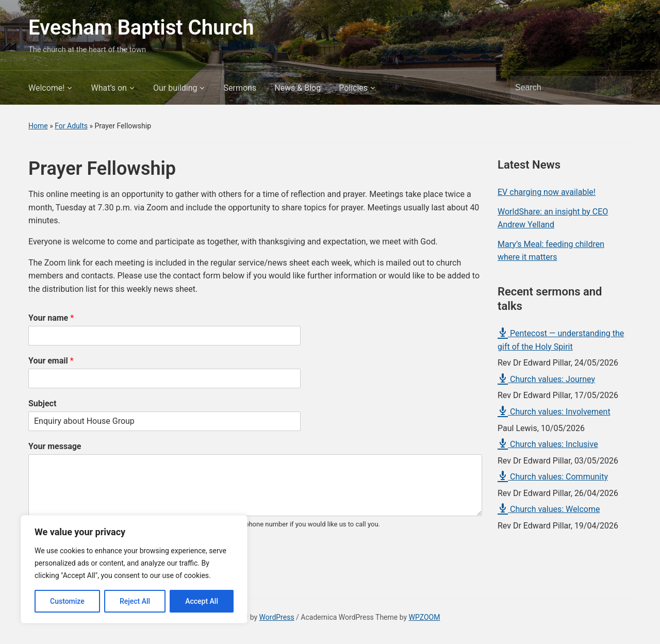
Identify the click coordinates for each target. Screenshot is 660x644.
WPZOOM (425, 617)
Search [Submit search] (619, 88)
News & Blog (298, 88)
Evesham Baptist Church (141, 28)
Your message (55, 446)
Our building (175, 88)
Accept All (202, 601)
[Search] (562, 88)
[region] (134, 569)
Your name (51, 318)
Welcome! (46, 88)
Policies (353, 88)
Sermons (240, 88)
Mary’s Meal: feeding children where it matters (551, 251)
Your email (51, 361)
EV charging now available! (547, 192)
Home (38, 126)
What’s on (109, 88)
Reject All (135, 601)
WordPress (277, 617)
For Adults (71, 126)
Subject (42, 403)
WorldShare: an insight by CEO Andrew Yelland (553, 218)
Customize (67, 601)
